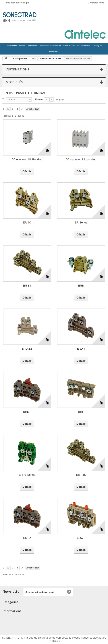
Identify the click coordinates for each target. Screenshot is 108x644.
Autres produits (69, 46)
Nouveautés (54, 52)
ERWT (81, 538)
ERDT (27, 412)
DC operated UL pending (81, 160)
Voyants (21, 46)
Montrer (39, 99)
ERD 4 (81, 349)
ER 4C (27, 223)
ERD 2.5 (27, 349)
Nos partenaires (84, 46)
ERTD (27, 538)
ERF (81, 412)
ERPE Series (27, 475)
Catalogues (97, 46)
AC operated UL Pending (27, 160)
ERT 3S (81, 475)
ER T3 (27, 286)
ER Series (81, 223)
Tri (4, 99)
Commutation (11, 46)
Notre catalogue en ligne (17, 3)
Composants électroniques (50, 46)
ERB (81, 286)
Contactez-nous (96, 3)
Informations (17, 69)
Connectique (32, 46)
